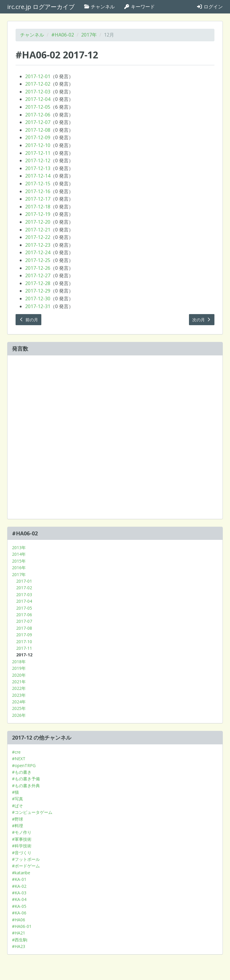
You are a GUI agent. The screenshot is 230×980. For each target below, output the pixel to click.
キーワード (139, 7)
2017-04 (24, 601)
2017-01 (24, 581)
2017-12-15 (38, 184)
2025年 (19, 708)
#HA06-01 (22, 926)
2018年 (19, 662)
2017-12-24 (38, 252)
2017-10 (24, 642)
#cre (16, 752)
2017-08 (24, 628)
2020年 (19, 675)
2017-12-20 (38, 222)
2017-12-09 (38, 137)
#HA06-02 (63, 35)
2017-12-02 (38, 84)
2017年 (89, 35)
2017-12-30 (38, 299)
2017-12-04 (38, 99)
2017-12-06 (38, 115)
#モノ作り (22, 832)
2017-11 (24, 648)
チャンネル (99, 7)
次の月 (202, 320)
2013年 (19, 547)
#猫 (15, 792)
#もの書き (22, 772)
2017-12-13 (38, 168)
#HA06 (19, 920)
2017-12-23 (38, 245)
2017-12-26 (38, 268)
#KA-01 (19, 879)
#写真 (18, 799)
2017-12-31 (38, 306)
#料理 (18, 826)
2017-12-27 (38, 275)
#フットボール (26, 859)
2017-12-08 (38, 130)
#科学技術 (22, 846)
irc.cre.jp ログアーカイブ (41, 7)
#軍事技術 (22, 839)
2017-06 (24, 615)
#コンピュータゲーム (32, 812)
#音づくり (22, 853)
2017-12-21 (38, 230)
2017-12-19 (38, 214)
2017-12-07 (38, 122)
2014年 (19, 554)
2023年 (19, 695)
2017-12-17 (38, 199)
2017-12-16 (38, 191)
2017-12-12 (38, 160)
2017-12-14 (38, 176)
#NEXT (19, 759)
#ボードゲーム (26, 866)
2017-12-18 (38, 207)
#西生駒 (20, 940)
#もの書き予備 (26, 779)
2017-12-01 (38, 76)
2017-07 (24, 621)
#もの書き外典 (26, 786)
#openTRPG (24, 765)
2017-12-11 (38, 153)
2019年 (19, 668)
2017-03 (24, 594)
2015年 (19, 561)
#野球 (18, 819)
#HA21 (19, 933)
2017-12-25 (38, 260)
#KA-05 (19, 906)
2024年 (19, 702)
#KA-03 (19, 893)
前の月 (28, 320)
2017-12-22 (38, 237)
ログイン (210, 7)
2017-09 (24, 635)
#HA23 (19, 946)
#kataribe (21, 873)
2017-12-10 (38, 145)
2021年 (19, 682)
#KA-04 (19, 899)
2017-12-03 (38, 92)
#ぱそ (18, 806)
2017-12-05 (38, 107)
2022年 (19, 688)
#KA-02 (19, 886)
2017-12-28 (38, 283)
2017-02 (24, 588)
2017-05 (24, 608)
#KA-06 (19, 913)
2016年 (19, 568)
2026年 (19, 715)
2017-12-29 (38, 291)
